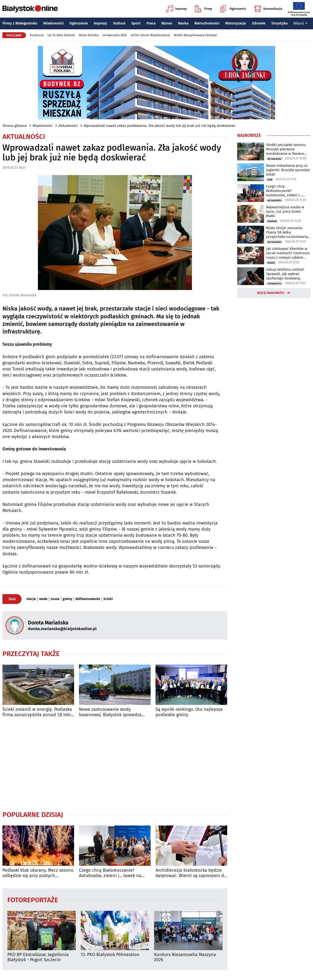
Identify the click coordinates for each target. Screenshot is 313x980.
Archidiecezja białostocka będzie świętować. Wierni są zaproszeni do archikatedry (191, 873)
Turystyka (279, 23)
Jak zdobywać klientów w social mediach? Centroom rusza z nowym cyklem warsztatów (288, 253)
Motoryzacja (235, 23)
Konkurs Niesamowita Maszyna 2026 (185, 957)
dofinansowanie (88, 599)
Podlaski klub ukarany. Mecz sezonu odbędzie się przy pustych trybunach (38, 873)
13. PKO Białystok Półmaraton (110, 955)
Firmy (204, 9)
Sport (136, 23)
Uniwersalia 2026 (115, 35)
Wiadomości (53, 23)
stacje (31, 599)
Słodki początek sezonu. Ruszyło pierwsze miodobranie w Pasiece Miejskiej (286, 149)
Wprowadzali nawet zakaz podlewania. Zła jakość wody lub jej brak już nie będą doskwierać (159, 126)
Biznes (167, 23)
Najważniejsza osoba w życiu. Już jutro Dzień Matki (285, 212)
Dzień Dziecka (89, 35)
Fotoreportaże (33, 900)
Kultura (119, 23)
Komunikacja (268, 9)
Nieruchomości (207, 23)
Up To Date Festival (61, 35)
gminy (67, 599)
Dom (270, 180)
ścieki (108, 599)
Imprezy (176, 9)
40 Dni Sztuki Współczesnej (150, 35)
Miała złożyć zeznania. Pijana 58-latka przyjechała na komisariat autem (287, 232)
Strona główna (15, 126)
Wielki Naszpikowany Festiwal (195, 35)
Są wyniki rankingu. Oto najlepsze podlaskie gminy (189, 712)
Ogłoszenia (233, 9)
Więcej (301, 23)
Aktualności (68, 126)
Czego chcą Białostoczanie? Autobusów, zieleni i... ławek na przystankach (110, 873)
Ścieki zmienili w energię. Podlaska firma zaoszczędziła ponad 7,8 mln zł (37, 712)
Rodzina (272, 221)
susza (55, 599)
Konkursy (37, 35)
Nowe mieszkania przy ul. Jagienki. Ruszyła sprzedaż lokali (288, 170)
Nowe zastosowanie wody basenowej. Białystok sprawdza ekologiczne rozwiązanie (110, 712)
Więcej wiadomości (271, 293)
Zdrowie (259, 23)
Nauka (183, 23)
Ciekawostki (274, 284)
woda (43, 599)
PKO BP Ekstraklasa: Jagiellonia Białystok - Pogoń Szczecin (38, 957)
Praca (151, 23)
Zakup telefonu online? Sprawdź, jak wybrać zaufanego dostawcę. (285, 274)
